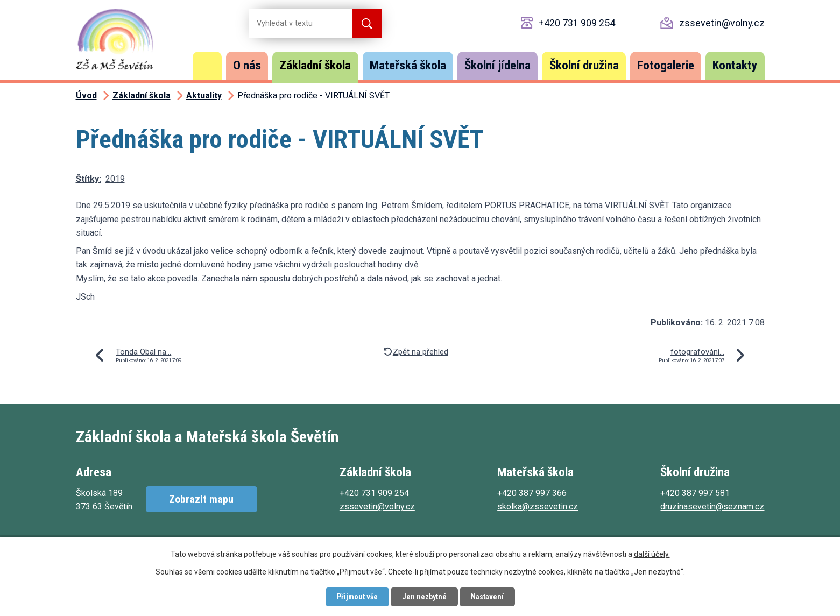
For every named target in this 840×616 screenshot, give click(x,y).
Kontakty (735, 65)
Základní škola (315, 65)
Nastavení (487, 597)
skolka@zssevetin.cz (538, 507)
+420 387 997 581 (695, 493)
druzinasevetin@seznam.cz (712, 507)
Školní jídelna (497, 65)
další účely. (652, 554)
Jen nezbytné (424, 597)
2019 (115, 179)
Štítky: (89, 179)
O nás (247, 65)
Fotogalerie (666, 65)
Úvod (207, 66)
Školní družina (584, 65)
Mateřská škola (408, 65)
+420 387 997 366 (532, 493)
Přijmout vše (357, 597)
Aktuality (204, 95)
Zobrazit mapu (201, 499)
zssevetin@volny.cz (722, 23)
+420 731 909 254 (577, 23)
